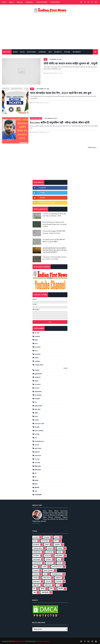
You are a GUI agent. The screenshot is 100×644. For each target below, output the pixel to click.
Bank (36, 339)
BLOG (36, 343)
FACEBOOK (38, 376)
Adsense (42, 52)
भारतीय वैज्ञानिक (38, 494)
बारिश (36, 483)
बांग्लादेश (36, 480)
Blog (22, 52)
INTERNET (37, 398)
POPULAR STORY (48, 118)
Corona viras (39, 364)
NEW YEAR (37, 408)
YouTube (37, 462)
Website (37, 451)
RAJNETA (58, 52)
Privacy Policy (55, 2)
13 (61, 134)
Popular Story (10, 57)
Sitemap (20, 2)
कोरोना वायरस (38, 469)
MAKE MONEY (38, 405)
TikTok (37, 444)
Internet (77, 52)
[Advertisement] (50, 32)
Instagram (38, 394)
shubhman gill (39, 440)
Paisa (36, 416)
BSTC (36, 350)
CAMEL (37, 357)
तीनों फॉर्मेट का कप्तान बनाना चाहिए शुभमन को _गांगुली (68, 63)
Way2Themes (20, 640)
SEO (36, 437)
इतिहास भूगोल (38, 465)
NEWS (36, 412)
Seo (50, 52)
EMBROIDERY (38, 373)
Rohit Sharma (39, 430)
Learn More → (37, 522)
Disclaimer (29, 2)
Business (38, 353)
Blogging (32, 52)
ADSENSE (37, 336)
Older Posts (92, 146)
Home (4, 2)
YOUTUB (37, 458)
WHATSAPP (38, 455)
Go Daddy (38, 384)
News (15, 52)
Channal (37, 360)
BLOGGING (38, 346)
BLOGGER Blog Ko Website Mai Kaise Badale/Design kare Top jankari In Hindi (55, 223)
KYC (36, 401)
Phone (67, 52)
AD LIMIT (37, 332)
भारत (44, 88)
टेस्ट (35, 476)
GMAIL (36, 380)
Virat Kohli (38, 448)
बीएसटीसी (37, 487)
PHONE (37, 419)
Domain (37, 369)
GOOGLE (37, 387)
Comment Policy (42, 2)
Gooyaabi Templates (43, 640)
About (11, 2)
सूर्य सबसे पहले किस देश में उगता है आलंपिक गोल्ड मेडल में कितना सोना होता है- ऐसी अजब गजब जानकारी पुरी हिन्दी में (55, 249)
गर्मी (35, 472)
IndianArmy (38, 391)
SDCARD (37, 433)
